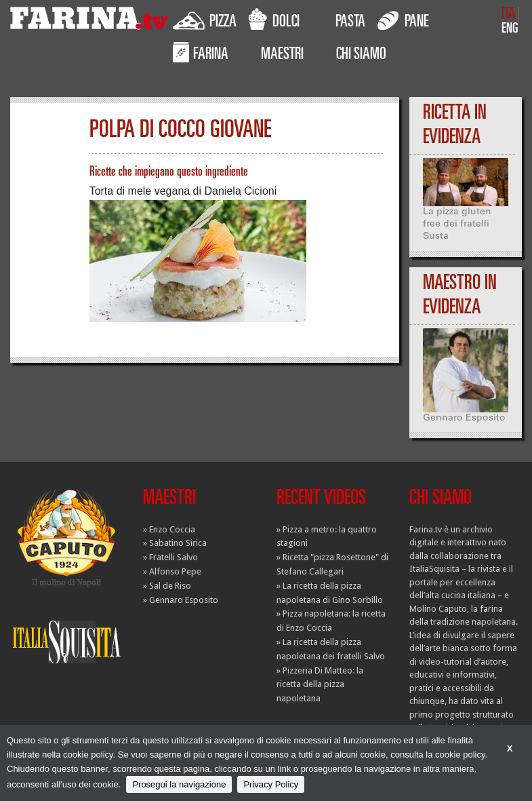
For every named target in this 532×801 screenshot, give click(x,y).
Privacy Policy (271, 784)
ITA (508, 15)
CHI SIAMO (361, 56)
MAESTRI (282, 56)
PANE (403, 20)
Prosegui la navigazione (179, 784)
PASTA (350, 23)
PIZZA (205, 20)
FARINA (201, 52)
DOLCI (274, 20)
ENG (510, 30)
